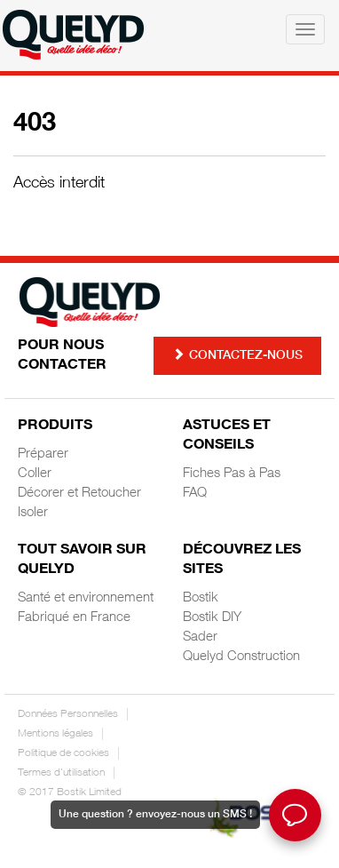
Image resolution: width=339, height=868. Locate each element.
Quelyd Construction (241, 657)
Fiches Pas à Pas (232, 474)
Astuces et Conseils (227, 436)
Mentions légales (55, 734)
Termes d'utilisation (61, 773)
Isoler (33, 513)
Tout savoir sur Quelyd (82, 561)
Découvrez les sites (242, 561)
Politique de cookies (63, 753)
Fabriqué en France (74, 618)
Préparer (43, 454)
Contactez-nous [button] (237, 355)
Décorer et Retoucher (79, 494)
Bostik (201, 598)
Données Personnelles (68, 714)
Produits (55, 426)
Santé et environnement (86, 598)
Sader (200, 637)
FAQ (195, 494)
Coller (35, 474)
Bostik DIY (212, 618)
